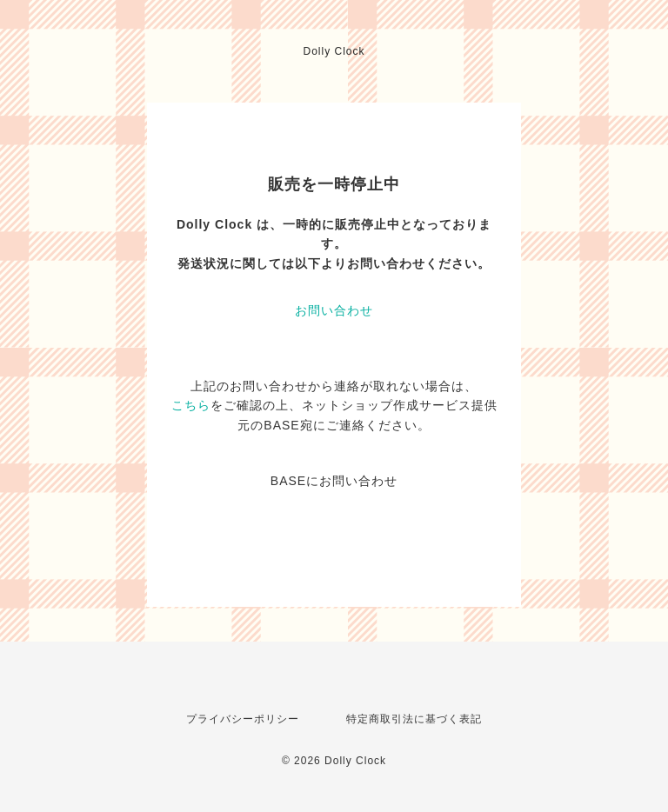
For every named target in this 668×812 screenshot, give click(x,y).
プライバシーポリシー (243, 719)
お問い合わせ (334, 310)
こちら (191, 405)
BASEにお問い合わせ (334, 481)
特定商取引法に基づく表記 (414, 719)
